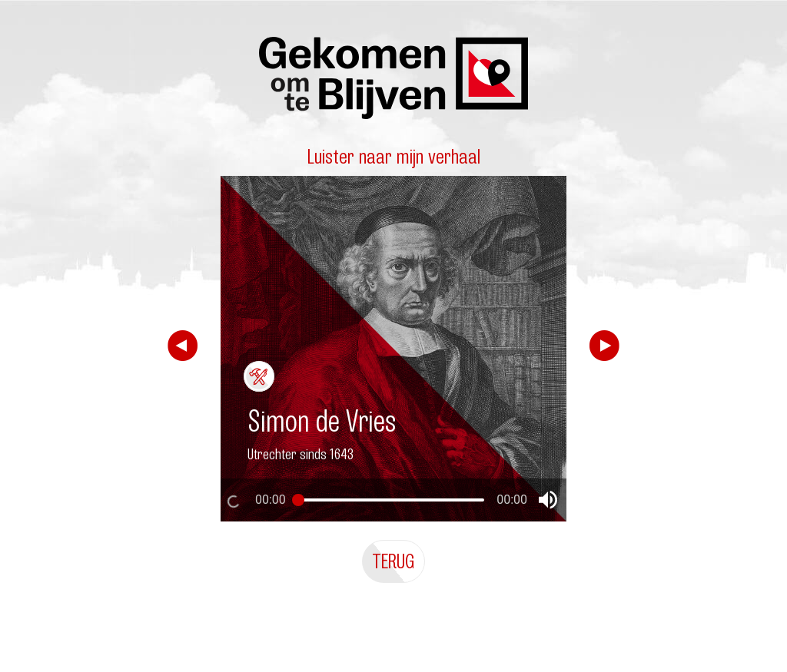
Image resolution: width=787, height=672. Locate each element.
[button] (548, 500)
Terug (393, 561)
